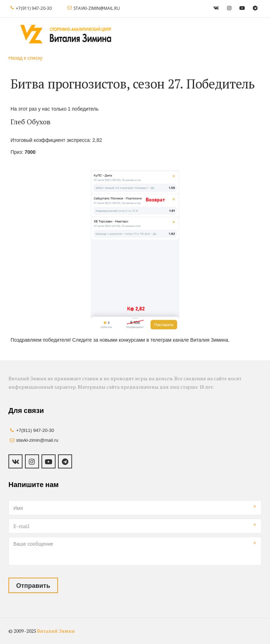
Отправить (33, 585)
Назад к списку (25, 58)
